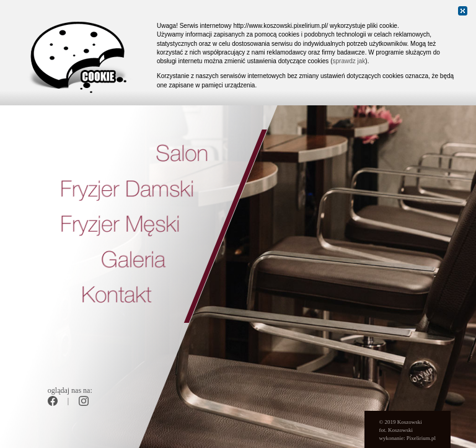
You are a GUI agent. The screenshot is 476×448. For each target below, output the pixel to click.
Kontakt (116, 296)
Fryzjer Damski (127, 191)
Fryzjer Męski (120, 226)
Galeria (133, 261)
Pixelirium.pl (421, 438)
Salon (182, 155)
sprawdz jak (349, 61)
